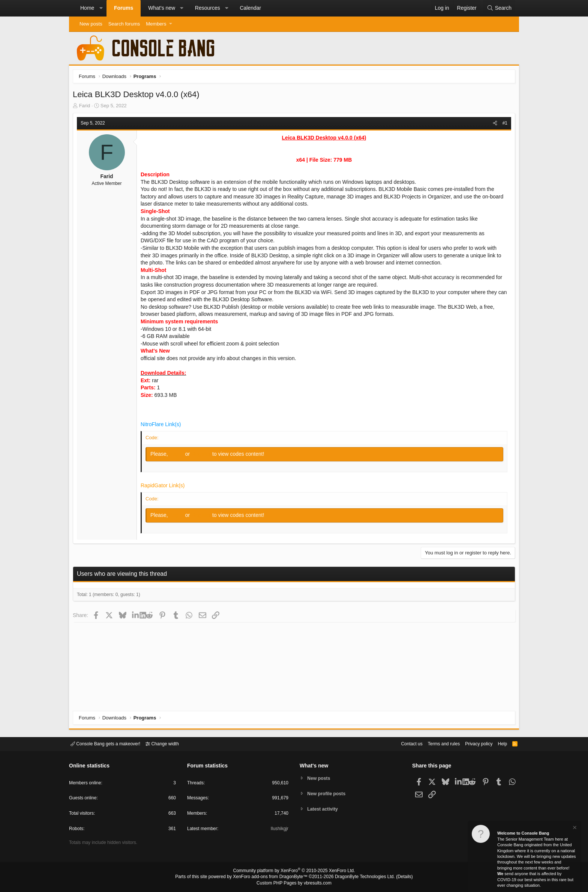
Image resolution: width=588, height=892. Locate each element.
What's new (162, 8)
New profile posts (328, 794)
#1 (503, 125)
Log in (179, 456)
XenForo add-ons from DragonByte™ (272, 877)
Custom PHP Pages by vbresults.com (294, 883)
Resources (208, 8)
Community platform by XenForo (294, 872)
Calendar (250, 8)
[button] (101, 8)
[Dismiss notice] (574, 829)
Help (498, 743)
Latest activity (324, 810)
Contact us (400, 743)
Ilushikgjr (279, 830)
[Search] (499, 8)
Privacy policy (472, 743)
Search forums (124, 24)
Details (395, 877)
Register (204, 456)
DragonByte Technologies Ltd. (359, 877)
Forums (124, 8)
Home (87, 8)
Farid (87, 107)
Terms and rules (435, 743)
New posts (91, 24)
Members (156, 24)
